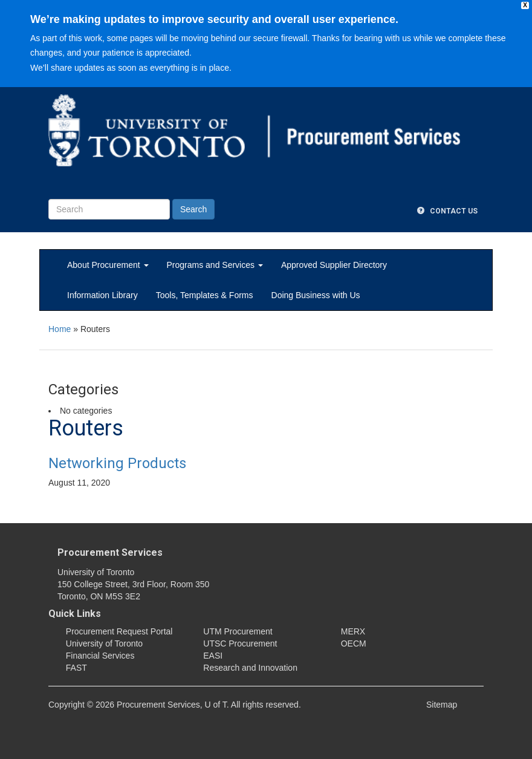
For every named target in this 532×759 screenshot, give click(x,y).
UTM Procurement (238, 631)
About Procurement (108, 265)
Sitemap (442, 705)
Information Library (102, 295)
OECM (354, 643)
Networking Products (117, 463)
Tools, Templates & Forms (205, 295)
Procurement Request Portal (119, 631)
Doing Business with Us (316, 295)
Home (60, 329)
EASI (213, 656)
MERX (353, 631)
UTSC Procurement (240, 643)
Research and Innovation (250, 668)
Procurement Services (110, 552)
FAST (76, 668)
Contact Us (447, 211)
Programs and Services (215, 265)
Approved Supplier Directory (334, 265)
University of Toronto (104, 643)
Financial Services (100, 656)
